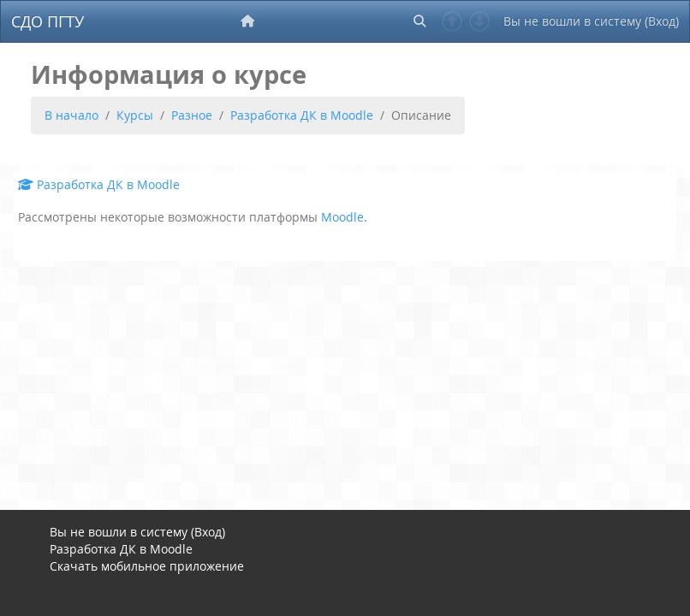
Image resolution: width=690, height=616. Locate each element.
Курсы (135, 115)
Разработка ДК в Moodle (302, 115)
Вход (662, 21)
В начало (71, 115)
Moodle (342, 217)
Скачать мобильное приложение (147, 566)
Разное (192, 115)
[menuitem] (249, 21)
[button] (419, 21)
